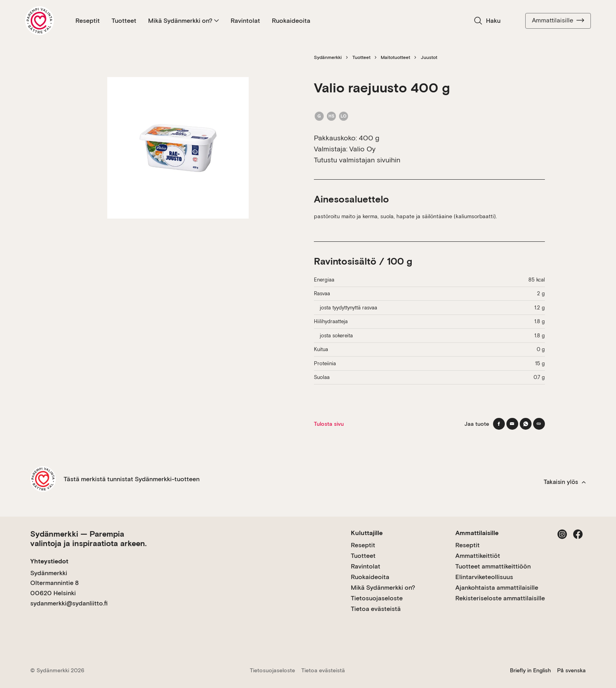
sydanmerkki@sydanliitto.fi (69, 603)
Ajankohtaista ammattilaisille (497, 588)
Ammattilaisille (558, 20)
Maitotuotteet (395, 57)
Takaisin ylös (565, 482)
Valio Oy (362, 149)
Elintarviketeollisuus (484, 577)
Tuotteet (124, 21)
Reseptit (88, 21)
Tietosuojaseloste (377, 598)
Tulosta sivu (329, 424)
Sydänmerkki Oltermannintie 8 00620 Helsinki (54, 583)
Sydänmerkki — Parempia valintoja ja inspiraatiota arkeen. (88, 539)
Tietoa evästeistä (376, 609)
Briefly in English (530, 670)
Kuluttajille (367, 533)
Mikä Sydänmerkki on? (183, 21)
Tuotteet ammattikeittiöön (493, 566)
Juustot (429, 57)
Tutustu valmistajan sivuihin (357, 160)
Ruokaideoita (291, 21)
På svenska (571, 670)
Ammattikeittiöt (478, 556)
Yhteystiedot (49, 561)
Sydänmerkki (328, 57)
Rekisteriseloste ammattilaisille (500, 598)
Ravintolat (245, 21)
